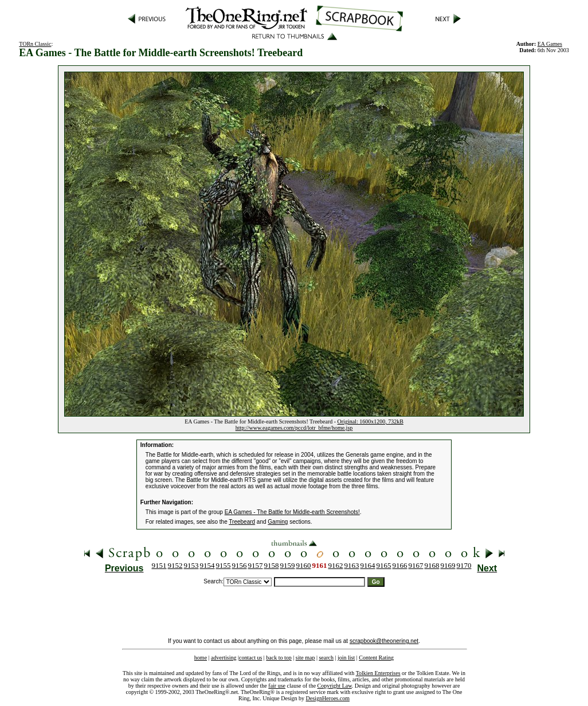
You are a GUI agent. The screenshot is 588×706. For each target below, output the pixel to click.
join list (346, 658)
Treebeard (242, 522)
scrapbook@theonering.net (384, 641)
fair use (277, 686)
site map (305, 658)
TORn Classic (35, 44)
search (326, 658)
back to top (279, 658)
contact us (250, 658)
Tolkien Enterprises (378, 673)
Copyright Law (335, 686)
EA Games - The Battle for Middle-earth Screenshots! (292, 512)
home (201, 658)
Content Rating (376, 658)
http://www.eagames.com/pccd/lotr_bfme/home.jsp (294, 428)
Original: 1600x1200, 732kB (371, 421)
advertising (224, 658)
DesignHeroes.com (328, 698)
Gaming (278, 522)
